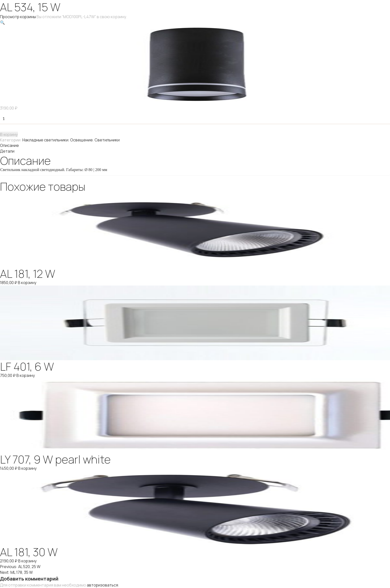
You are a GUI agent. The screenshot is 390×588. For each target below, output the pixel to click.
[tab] (195, 145)
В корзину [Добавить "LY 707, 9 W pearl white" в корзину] (28, 467)
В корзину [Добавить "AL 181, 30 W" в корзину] (27, 559)
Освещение (82, 139)
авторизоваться (103, 583)
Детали (7, 150)
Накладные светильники (46, 139)
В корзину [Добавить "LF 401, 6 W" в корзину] (26, 374)
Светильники (107, 139)
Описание (9, 145)
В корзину (9, 134)
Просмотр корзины (18, 17)
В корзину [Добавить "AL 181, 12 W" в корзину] (27, 282)
